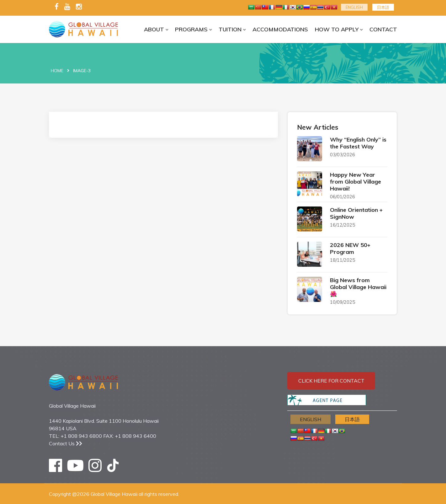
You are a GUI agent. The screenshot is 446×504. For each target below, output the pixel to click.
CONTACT (383, 29)
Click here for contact (331, 381)
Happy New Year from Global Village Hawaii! (356, 182)
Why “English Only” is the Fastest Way (358, 143)
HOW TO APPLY (337, 29)
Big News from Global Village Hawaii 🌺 (358, 287)
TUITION (230, 29)
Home (57, 71)
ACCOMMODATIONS (280, 29)
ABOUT (154, 29)
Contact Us (66, 443)
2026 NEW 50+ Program (350, 248)
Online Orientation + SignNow (356, 213)
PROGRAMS (191, 29)
